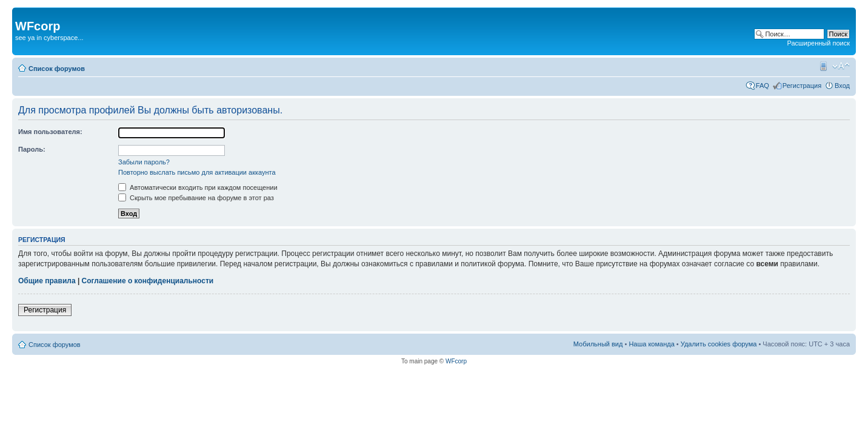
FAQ (763, 86)
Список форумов (57, 69)
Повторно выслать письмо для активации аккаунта (197, 172)
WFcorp (456, 361)
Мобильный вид (823, 66)
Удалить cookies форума (719, 344)
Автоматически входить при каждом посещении (198, 187)
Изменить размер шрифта (841, 66)
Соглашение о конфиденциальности (148, 281)
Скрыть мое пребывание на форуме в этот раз (196, 198)
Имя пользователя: (50, 132)
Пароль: (32, 149)
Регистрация (802, 86)
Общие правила (47, 281)
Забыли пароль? (144, 162)
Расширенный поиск (818, 43)
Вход (842, 86)
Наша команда (651, 344)
